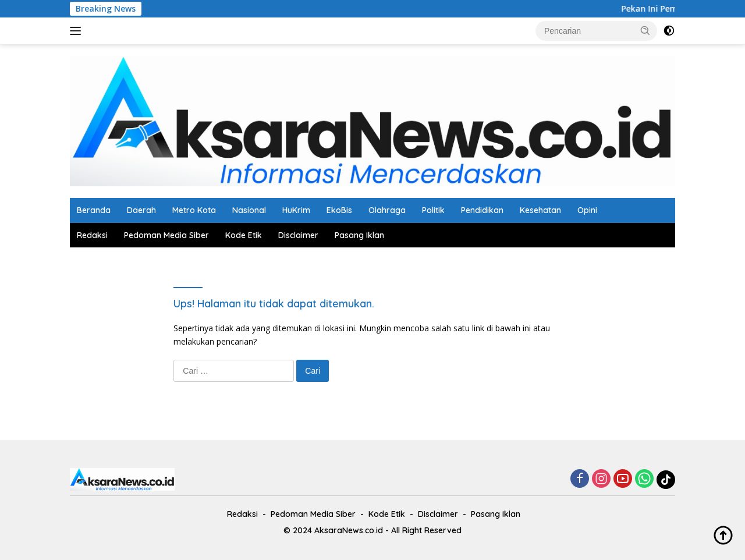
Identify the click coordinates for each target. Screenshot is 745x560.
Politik (433, 210)
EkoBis (339, 210)
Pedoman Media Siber (166, 235)
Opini (587, 210)
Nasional (249, 210)
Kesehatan (540, 210)
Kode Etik (244, 235)
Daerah (141, 210)
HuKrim (296, 210)
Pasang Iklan (359, 235)
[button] (645, 30)
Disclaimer (298, 235)
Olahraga (387, 210)
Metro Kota (194, 210)
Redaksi (92, 235)
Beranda (94, 210)
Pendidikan (482, 210)
